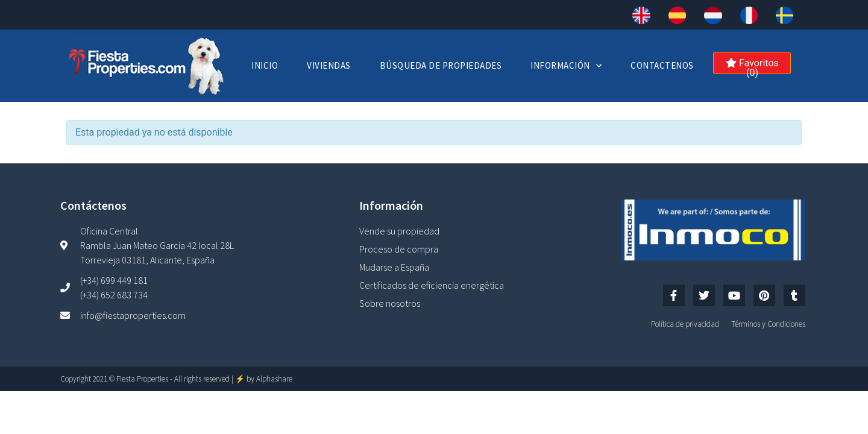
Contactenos (662, 65)
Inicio (265, 65)
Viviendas (329, 65)
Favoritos (752, 66)
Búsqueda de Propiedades (441, 65)
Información (566, 66)
